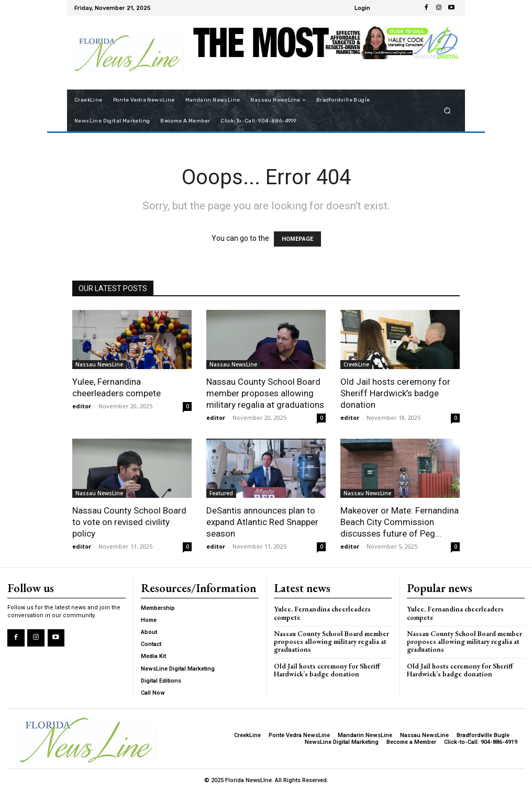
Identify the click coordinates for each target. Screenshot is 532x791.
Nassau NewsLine (99, 364)
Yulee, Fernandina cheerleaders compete (332, 609)
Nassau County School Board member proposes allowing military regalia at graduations (265, 393)
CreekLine (356, 364)
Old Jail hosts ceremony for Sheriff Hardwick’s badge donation (395, 393)
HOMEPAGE (297, 239)
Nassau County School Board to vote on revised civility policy (129, 522)
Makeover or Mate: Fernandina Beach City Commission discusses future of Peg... (400, 522)
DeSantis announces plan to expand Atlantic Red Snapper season (262, 522)
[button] (447, 111)
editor (82, 406)
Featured (221, 493)
